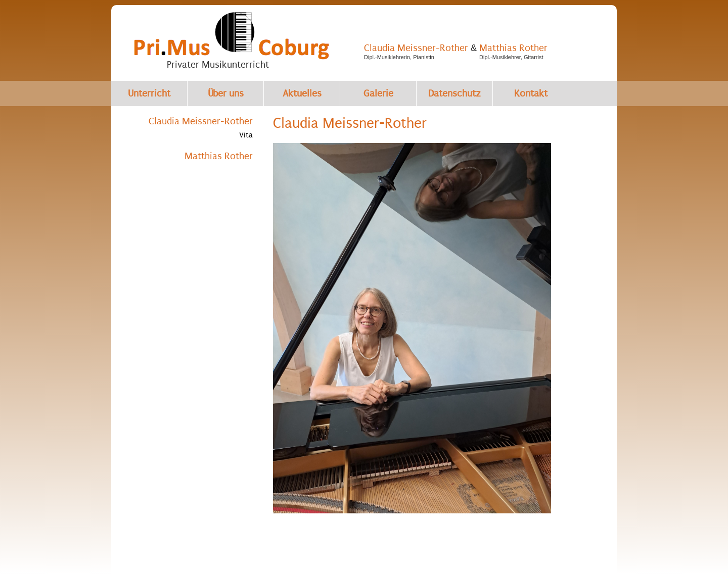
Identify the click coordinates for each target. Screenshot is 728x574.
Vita (246, 135)
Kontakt (531, 93)
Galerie (378, 93)
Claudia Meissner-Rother (416, 48)
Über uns (226, 93)
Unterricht (149, 93)
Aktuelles (302, 93)
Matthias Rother (513, 48)
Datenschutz (454, 93)
